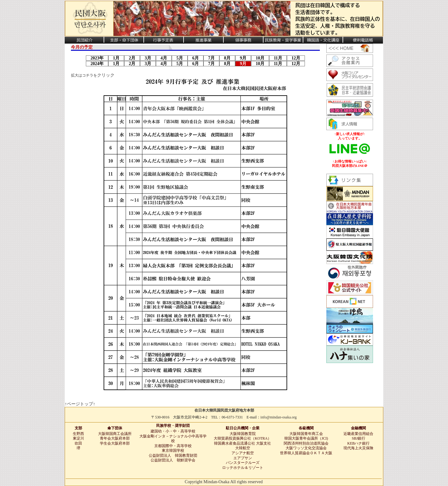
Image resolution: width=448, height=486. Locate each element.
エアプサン (243, 458)
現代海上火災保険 (358, 448)
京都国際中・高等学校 (173, 446)
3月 (148, 58)
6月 (196, 58)
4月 (164, 58)
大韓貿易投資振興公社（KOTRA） (243, 438)
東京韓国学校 (173, 451)
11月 (278, 58)
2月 (132, 58)
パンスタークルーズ (243, 463)
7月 (211, 58)
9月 (243, 58)
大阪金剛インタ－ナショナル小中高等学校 (173, 439)
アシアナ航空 (243, 453)
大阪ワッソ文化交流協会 (306, 448)
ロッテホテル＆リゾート (243, 468)
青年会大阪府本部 (115, 438)
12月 (296, 58)
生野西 (78, 434)
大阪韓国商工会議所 (115, 434)
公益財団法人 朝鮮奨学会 (173, 460)
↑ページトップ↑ (80, 404)
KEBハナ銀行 (358, 443)
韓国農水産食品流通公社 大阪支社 (243, 443)
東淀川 (78, 438)
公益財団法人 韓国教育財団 (173, 455)
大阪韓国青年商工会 (306, 434)
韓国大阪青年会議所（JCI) (306, 438)
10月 (260, 58)
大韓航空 (243, 448)
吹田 (78, 443)
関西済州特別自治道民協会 (306, 443)
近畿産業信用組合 (358, 434)
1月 (116, 58)
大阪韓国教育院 (243, 434)
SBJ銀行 (359, 438)
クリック (106, 75)
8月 (227, 58)
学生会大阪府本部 (115, 443)
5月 (180, 58)
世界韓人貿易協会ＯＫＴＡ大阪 (306, 453)
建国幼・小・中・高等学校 (173, 431)
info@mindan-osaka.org (278, 417)
